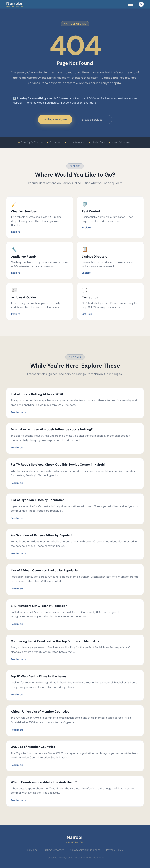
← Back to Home (55, 119)
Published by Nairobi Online (90, 858)
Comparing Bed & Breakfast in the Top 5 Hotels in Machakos (55, 641)
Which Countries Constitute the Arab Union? (44, 782)
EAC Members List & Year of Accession (39, 606)
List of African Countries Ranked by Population (45, 571)
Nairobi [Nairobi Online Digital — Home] (15, 4)
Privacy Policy (115, 850)
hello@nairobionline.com (85, 850)
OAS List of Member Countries (33, 747)
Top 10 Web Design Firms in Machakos (39, 676)
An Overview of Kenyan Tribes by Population (43, 535)
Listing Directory (54, 850)
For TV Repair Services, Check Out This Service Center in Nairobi (58, 465)
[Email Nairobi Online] (141, 4)
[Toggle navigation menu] (130, 4)
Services (32, 850)
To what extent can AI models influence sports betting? (52, 429)
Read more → (19, 412)
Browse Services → (94, 120)
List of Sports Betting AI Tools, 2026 (37, 394)
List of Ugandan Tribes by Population (38, 500)
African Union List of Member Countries (40, 712)
